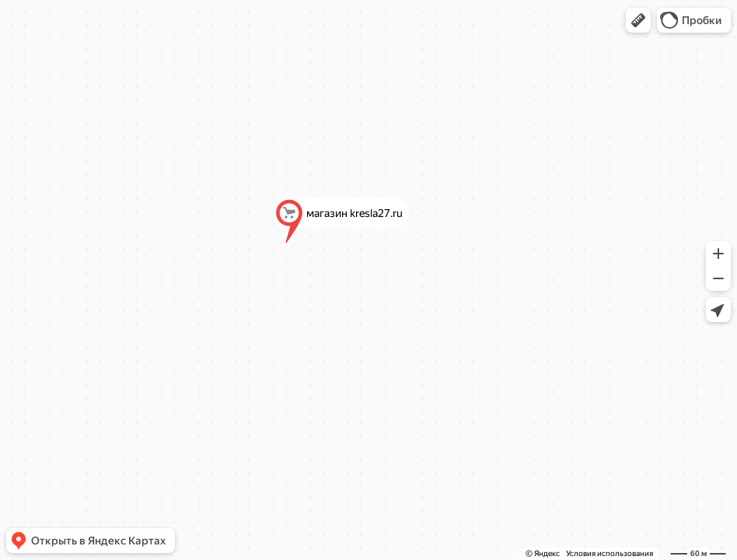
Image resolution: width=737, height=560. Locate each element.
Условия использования (610, 553)
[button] (638, 20)
